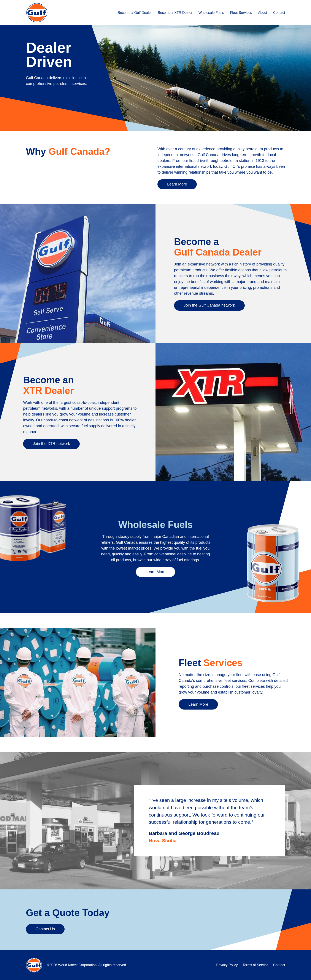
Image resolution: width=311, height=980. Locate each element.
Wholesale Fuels (211, 13)
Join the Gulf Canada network (209, 305)
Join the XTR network (51, 444)
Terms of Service (255, 965)
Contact (279, 13)
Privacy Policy (227, 965)
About (263, 13)
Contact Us (45, 929)
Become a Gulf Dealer (135, 13)
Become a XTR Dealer (175, 13)
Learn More (177, 184)
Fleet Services (241, 13)
